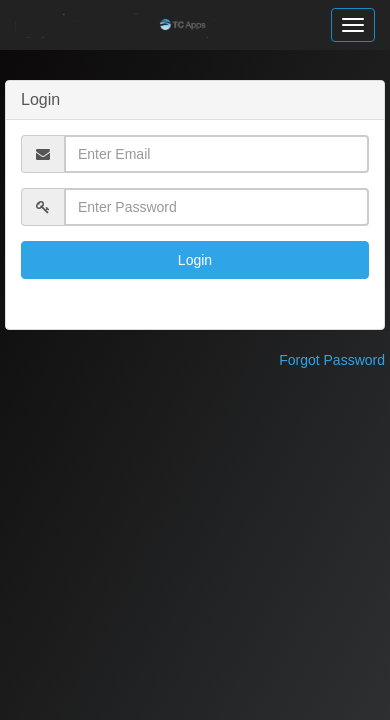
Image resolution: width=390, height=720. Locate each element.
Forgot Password (332, 360)
